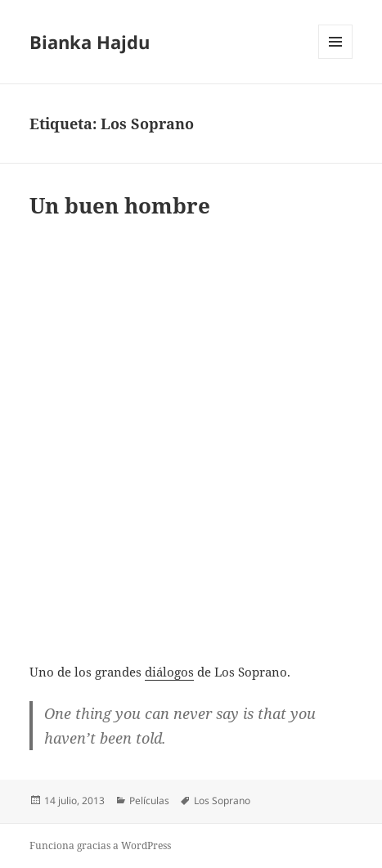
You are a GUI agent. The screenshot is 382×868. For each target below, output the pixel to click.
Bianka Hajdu (90, 42)
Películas (149, 801)
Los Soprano (222, 801)
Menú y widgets (336, 58)
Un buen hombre (120, 205)
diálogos (169, 672)
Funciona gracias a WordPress (100, 846)
